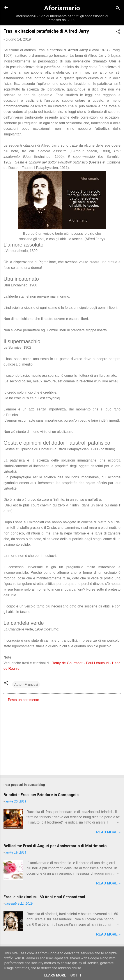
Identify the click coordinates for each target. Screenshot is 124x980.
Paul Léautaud (97, 663)
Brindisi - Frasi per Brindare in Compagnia (41, 795)
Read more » (108, 832)
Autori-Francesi (26, 684)
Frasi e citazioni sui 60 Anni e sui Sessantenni (44, 897)
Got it (76, 975)
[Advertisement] (62, 737)
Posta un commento (23, 700)
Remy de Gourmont (67, 663)
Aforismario (62, 8)
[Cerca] (118, 9)
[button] (118, 32)
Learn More (55, 975)
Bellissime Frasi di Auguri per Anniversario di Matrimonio (55, 846)
